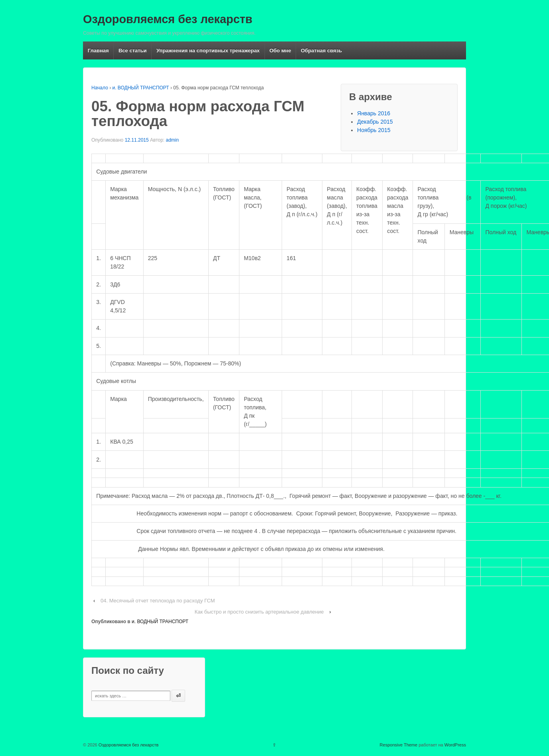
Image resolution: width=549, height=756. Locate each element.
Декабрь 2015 (375, 122)
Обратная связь (321, 50)
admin (173, 140)
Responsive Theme (399, 745)
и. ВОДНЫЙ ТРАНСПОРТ (141, 88)
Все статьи (133, 50)
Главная (98, 50)
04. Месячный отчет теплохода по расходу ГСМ (158, 601)
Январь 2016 (374, 113)
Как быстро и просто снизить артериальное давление (259, 612)
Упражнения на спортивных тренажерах (208, 50)
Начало (100, 88)
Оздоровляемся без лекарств (168, 19)
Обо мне (280, 50)
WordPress (455, 745)
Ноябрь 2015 (374, 130)
